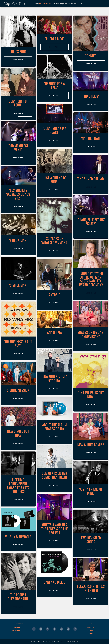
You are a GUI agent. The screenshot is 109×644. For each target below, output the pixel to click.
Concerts (18, 627)
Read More (18, 60)
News (90, 624)
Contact (81, 4)
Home (36, 4)
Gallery (74, 4)
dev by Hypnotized (57, 641)
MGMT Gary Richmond (73, 641)
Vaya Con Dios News (46, 4)
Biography (67, 4)
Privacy (90, 634)
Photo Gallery (18, 631)
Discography (58, 4)
